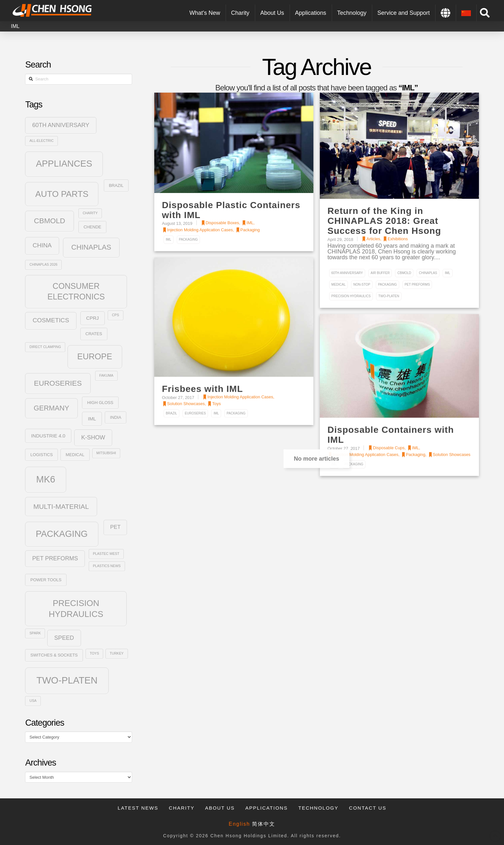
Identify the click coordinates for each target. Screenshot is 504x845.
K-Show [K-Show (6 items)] (93, 437)
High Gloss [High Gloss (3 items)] (100, 403)
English (239, 824)
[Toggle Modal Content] (485, 13)
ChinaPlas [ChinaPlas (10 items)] (91, 247)
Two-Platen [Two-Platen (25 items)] (67, 680)
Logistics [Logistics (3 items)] (41, 455)
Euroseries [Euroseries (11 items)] (58, 383)
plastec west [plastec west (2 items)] (106, 554)
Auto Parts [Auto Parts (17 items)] (62, 194)
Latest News (138, 808)
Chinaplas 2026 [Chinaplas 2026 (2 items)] (44, 264)
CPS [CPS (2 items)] (115, 315)
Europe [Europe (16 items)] (95, 356)
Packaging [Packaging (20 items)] (62, 534)
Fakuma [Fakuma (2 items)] (106, 375)
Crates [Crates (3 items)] (94, 334)
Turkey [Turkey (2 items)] (117, 653)
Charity (182, 808)
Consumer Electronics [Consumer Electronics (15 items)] (76, 291)
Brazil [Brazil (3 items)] (116, 185)
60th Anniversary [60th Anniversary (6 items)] (61, 125)
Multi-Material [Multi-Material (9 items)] (61, 506)
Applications (266, 808)
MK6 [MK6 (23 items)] (46, 479)
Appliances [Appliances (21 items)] (64, 164)
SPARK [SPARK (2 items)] (35, 633)
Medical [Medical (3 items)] (75, 455)
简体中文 (264, 824)
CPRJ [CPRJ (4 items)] (92, 318)
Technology (318, 808)
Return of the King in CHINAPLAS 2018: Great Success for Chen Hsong (384, 221)
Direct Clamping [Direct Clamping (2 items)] (45, 347)
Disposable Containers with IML (391, 435)
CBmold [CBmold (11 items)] (50, 221)
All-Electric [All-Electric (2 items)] (42, 141)
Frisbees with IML (203, 389)
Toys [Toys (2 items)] (94, 653)
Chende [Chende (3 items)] (92, 227)
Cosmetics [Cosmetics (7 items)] (51, 320)
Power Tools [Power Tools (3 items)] (46, 580)
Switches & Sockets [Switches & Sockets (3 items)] (54, 655)
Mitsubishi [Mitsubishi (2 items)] (106, 453)
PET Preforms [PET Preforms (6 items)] (55, 558)
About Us (220, 808)
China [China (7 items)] (42, 245)
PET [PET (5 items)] (115, 527)
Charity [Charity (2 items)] (90, 213)
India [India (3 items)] (116, 417)
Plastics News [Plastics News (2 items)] (107, 566)
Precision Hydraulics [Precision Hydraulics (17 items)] (76, 609)
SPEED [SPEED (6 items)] (64, 638)
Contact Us (368, 808)
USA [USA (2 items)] (33, 701)
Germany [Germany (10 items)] (52, 408)
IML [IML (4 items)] (92, 419)
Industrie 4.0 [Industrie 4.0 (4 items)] (48, 436)
